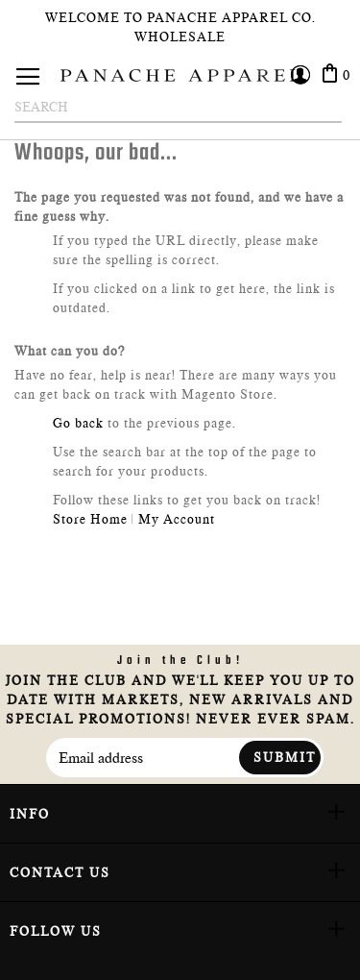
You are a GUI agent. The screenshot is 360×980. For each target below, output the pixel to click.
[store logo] (180, 75)
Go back (78, 423)
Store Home (90, 519)
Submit (285, 757)
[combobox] (178, 108)
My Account (177, 519)
